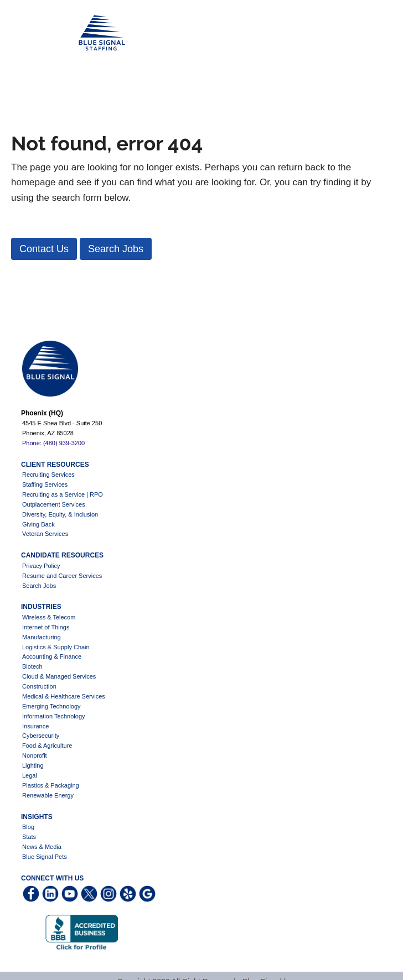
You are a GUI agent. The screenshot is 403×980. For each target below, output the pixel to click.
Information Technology (54, 716)
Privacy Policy (41, 566)
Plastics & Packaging (51, 785)
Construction (39, 686)
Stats (29, 837)
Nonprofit (35, 755)
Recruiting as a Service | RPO (63, 494)
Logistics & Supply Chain (56, 647)
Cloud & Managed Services (59, 676)
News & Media (42, 847)
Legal (30, 775)
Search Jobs (39, 586)
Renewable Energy (48, 795)
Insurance (35, 726)
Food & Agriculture (47, 746)
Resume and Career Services (62, 576)
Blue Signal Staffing (28, 33)
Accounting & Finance (52, 656)
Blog (28, 827)
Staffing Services (45, 484)
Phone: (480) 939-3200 (53, 443)
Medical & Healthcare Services (64, 696)
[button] (44, 249)
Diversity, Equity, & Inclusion (60, 514)
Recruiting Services (48, 475)
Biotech (32, 666)
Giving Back (38, 524)
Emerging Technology (51, 706)
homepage (33, 182)
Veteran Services (45, 534)
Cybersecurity (41, 736)
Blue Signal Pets (45, 857)
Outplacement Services (54, 504)
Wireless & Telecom (49, 617)
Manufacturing (42, 637)
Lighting (33, 765)
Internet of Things (46, 627)
